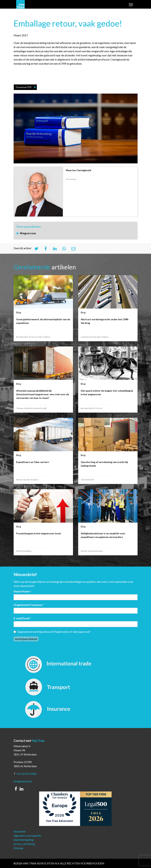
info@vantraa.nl (23, 781)
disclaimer (20, 831)
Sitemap (18, 848)
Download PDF (24, 87)
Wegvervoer (28, 233)
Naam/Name (23, 591)
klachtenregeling (24, 840)
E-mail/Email (22, 618)
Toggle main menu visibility (131, 5)
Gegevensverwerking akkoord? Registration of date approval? (52, 632)
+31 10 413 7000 (26, 774)
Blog (19, 312)
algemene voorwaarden (27, 836)
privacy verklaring (24, 844)
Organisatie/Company (29, 605)
